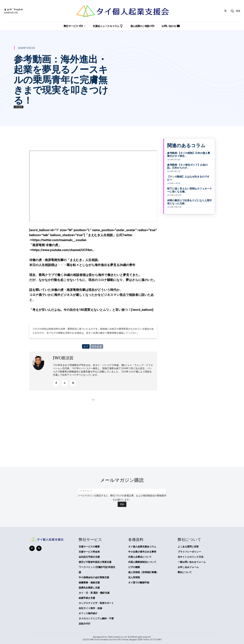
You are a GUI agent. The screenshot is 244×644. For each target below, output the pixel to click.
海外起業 (97, 346)
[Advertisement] (93, 423)
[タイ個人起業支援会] (122, 11)
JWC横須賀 (63, 358)
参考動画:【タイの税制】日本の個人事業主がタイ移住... (189, 154)
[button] (234, 11)
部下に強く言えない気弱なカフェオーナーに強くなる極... (190, 190)
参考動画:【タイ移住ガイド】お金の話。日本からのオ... (187, 166)
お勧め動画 (19, 107)
